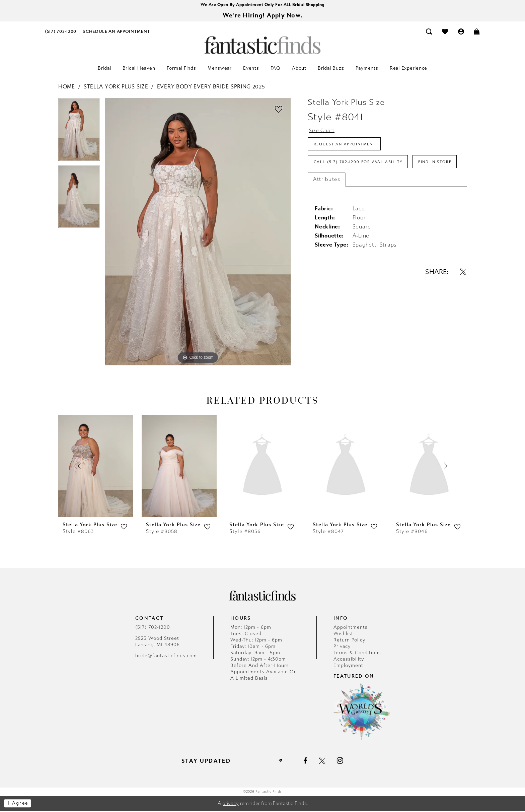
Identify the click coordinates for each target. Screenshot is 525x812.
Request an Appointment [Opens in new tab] (348, 147)
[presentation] (96, 467)
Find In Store (332, 186)
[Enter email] (259, 761)
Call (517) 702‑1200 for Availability (361, 166)
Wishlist (343, 635)
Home (67, 88)
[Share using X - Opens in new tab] (463, 296)
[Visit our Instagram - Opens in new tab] (343, 761)
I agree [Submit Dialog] (19, 804)
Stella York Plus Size (116, 88)
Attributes (327, 204)
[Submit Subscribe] (282, 761)
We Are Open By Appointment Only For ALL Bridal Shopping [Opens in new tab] (262, 5)
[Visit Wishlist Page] (445, 32)
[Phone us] (61, 32)
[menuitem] (61, 32)
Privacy (342, 647)
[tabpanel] (79, 133)
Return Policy (349, 641)
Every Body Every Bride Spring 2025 (211, 88)
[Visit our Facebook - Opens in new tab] (308, 762)
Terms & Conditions (357, 654)
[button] (461, 32)
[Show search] (429, 32)
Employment (348, 666)
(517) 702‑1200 (153, 628)
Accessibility (349, 660)
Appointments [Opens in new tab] (351, 628)
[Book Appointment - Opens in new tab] (117, 32)
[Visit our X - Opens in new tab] (324, 762)
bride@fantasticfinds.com (166, 657)
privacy (231, 804)
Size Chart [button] (323, 132)
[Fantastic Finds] (262, 46)
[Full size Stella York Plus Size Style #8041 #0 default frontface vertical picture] (198, 233)
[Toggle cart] (477, 32)
